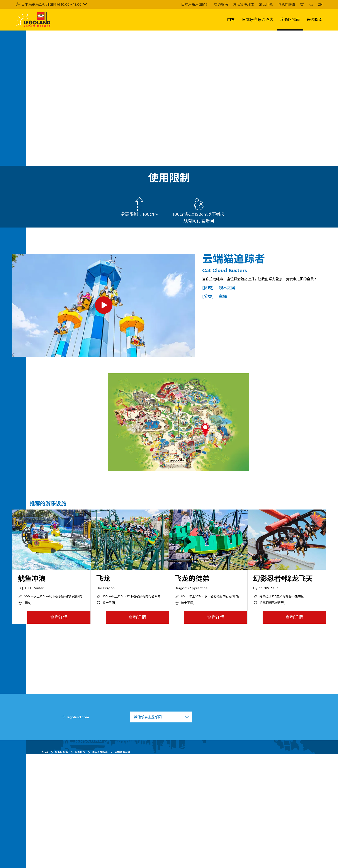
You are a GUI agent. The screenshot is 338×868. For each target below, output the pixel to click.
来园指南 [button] (315, 20)
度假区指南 (61, 752)
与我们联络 (287, 4)
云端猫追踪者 (122, 752)
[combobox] (161, 717)
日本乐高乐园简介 (195, 4)
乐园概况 (80, 752)
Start (45, 752)
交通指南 (221, 4)
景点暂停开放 (243, 4)
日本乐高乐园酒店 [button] (258, 20)
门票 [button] (231, 20)
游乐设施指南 (100, 752)
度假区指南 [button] (290, 20)
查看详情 (59, 617)
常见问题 (266, 4)
